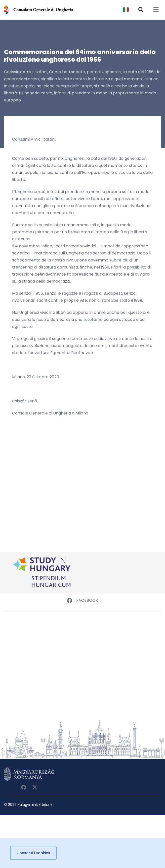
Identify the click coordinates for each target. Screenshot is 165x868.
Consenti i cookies (33, 853)
